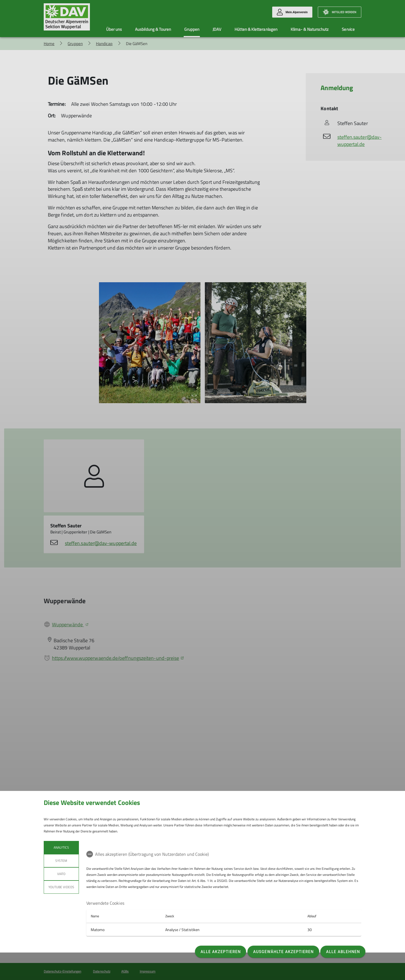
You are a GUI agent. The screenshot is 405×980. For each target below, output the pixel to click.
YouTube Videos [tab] (61, 887)
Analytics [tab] (61, 847)
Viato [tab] (61, 874)
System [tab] (61, 861)
